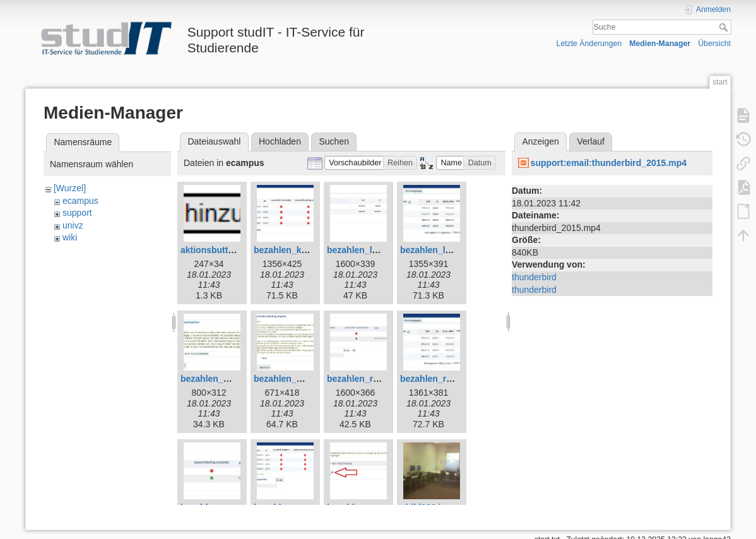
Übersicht (714, 44)
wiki (70, 237)
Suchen (334, 141)
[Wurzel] (70, 188)
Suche (725, 27)
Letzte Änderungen (589, 44)
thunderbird (534, 277)
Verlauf (591, 141)
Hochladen (280, 141)
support (77, 213)
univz (73, 225)
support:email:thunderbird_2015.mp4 (609, 163)
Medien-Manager (660, 44)
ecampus (80, 201)
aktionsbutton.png (219, 250)
